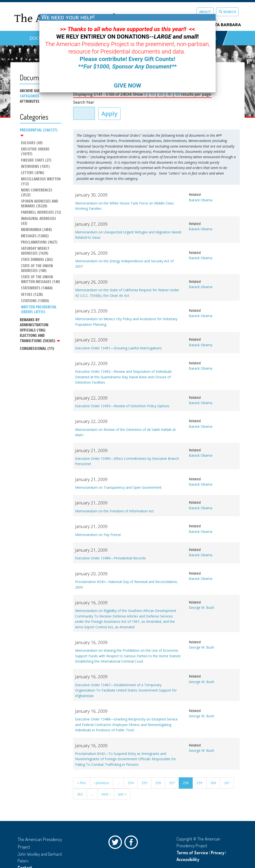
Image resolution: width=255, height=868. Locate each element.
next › (106, 794)
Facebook (132, 843)
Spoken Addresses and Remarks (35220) (40, 204)
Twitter (116, 843)
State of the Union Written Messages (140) (41, 280)
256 (158, 783)
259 (199, 783)
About (205, 12)
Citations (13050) (35, 301)
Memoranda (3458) (36, 230)
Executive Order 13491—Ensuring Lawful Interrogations (118, 348)
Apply (109, 113)
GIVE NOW (127, 86)
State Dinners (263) (37, 260)
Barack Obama (201, 200)
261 (227, 783)
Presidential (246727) (39, 132)
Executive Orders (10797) (36, 152)
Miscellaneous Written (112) (41, 182)
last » (122, 794)
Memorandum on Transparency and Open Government (118, 487)
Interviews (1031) (35, 167)
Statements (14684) (37, 288)
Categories (29, 96)
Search (227, 12)
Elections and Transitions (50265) (40, 338)
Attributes (30, 101)
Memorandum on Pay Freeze (98, 535)
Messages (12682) (35, 236)
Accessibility (188, 859)
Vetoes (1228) (32, 295)
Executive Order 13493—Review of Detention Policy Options (122, 406)
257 (172, 783)
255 (144, 783)
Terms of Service (192, 853)
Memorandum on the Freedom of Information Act (114, 511)
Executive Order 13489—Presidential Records (110, 558)
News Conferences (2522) (37, 193)
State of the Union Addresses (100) (37, 268)
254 (131, 783)
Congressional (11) (37, 348)
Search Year (84, 102)
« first (82, 783)
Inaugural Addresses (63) (39, 221)
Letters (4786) (33, 173)
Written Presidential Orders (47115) (39, 310)
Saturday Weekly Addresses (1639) (36, 251)
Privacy (218, 853)
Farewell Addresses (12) (41, 212)
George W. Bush (202, 607)
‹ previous (102, 783)
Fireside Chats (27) (36, 160)
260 (213, 783)
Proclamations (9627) (39, 242)
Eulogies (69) (32, 143)
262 (80, 794)
